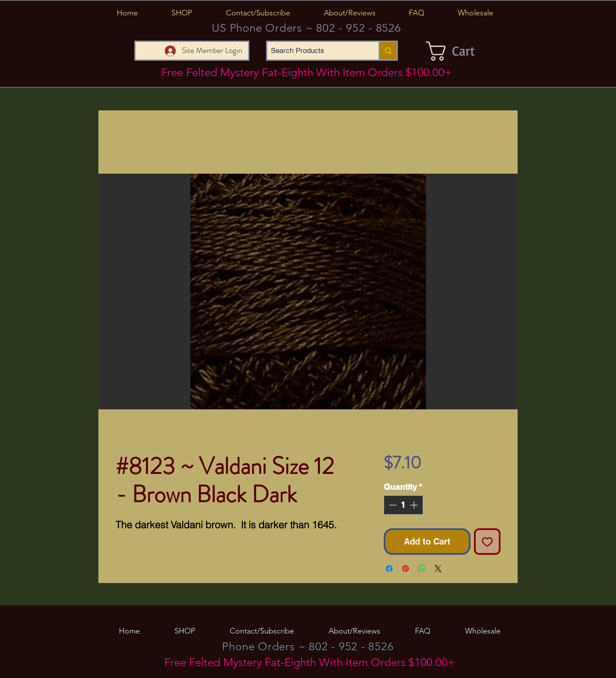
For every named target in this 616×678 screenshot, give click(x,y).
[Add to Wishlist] (487, 542)
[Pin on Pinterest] (406, 568)
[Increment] (415, 505)
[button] (182, 13)
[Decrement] (392, 505)
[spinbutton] (403, 505)
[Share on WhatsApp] (422, 568)
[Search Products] (316, 51)
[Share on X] (438, 568)
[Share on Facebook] (389, 568)
